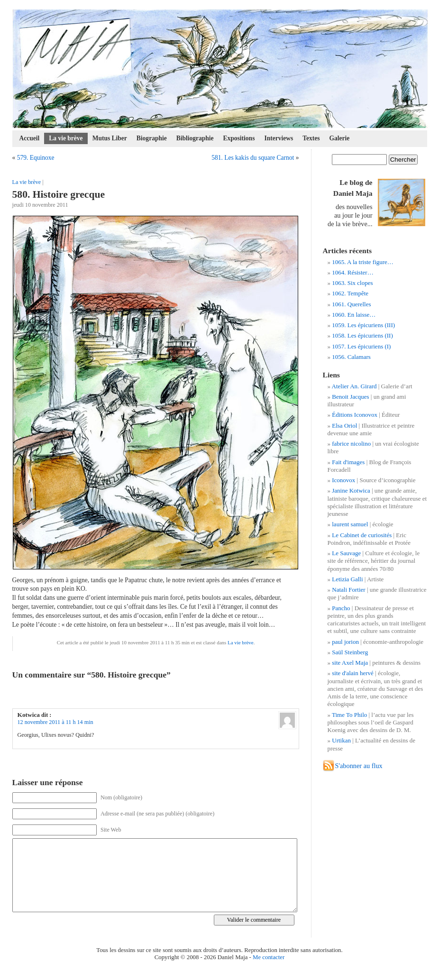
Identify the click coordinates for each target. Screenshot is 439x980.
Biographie (152, 138)
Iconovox (343, 480)
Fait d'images (348, 462)
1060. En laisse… (354, 315)
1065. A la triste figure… (363, 262)
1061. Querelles (351, 304)
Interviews (279, 138)
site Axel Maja (350, 663)
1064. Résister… (352, 272)
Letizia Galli (347, 579)
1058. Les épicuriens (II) (362, 335)
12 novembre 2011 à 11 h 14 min (55, 722)
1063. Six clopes (352, 283)
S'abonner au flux (359, 766)
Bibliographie (195, 138)
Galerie (340, 138)
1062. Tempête (350, 293)
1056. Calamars (351, 357)
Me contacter (269, 957)
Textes (311, 138)
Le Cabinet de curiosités (362, 535)
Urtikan (341, 740)
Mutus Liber (110, 138)
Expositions (239, 138)
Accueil (30, 138)
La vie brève (66, 138)
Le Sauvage (346, 553)
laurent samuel (350, 524)
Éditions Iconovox (355, 415)
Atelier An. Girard (354, 386)
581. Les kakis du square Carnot (253, 158)
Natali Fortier (348, 590)
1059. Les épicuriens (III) (363, 325)
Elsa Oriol (344, 426)
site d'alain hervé (353, 673)
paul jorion (345, 642)
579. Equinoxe (36, 158)
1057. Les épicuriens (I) (361, 346)
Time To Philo (349, 715)
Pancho (341, 608)
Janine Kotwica (351, 490)
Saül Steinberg (350, 652)
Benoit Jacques (350, 397)
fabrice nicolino (351, 444)
